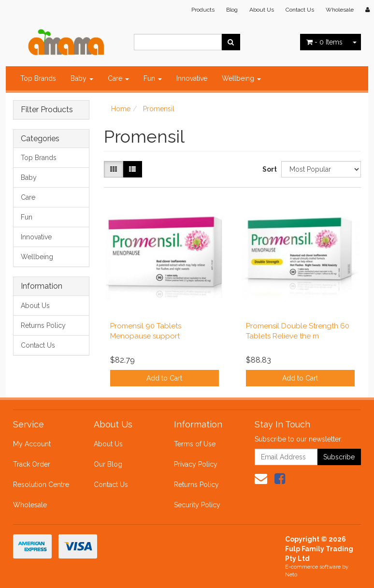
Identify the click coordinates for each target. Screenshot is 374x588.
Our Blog (108, 464)
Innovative (192, 78)
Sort (268, 169)
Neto (291, 575)
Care (118, 78)
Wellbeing (241, 78)
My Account (32, 444)
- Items (324, 42)
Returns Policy (43, 325)
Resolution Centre (41, 485)
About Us (262, 10)
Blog (232, 10)
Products (203, 10)
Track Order (32, 464)
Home (121, 109)
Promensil (159, 109)
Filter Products (47, 110)
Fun (153, 78)
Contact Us (300, 10)
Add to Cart (164, 378)
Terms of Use (195, 444)
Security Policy (197, 505)
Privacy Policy (196, 464)
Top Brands (38, 78)
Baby (82, 78)
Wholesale (340, 10)
